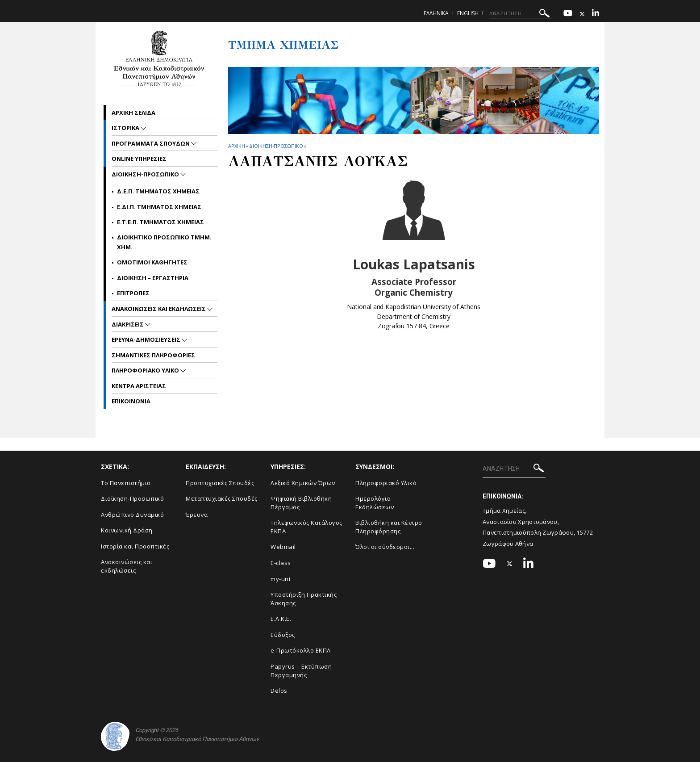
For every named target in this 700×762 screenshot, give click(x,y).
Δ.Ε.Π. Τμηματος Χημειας (158, 191)
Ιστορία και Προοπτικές (135, 546)
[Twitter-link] (582, 14)
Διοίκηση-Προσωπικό (132, 498)
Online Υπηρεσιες (139, 159)
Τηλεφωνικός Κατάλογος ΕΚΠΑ (306, 527)
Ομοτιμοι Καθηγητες (152, 262)
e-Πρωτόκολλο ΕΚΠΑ (301, 650)
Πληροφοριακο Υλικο (146, 370)
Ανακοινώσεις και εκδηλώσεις (127, 566)
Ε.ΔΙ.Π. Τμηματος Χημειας (159, 207)
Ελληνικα (436, 13)
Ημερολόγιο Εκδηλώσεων (375, 503)
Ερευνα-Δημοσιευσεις (147, 339)
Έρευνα (197, 515)
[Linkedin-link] (596, 14)
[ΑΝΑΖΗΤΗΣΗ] (521, 13)
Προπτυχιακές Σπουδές (220, 483)
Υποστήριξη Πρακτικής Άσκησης (304, 599)
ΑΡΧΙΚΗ (236, 146)
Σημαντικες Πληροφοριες (153, 355)
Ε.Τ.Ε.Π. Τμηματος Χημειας (160, 222)
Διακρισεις (128, 324)
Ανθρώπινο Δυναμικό (132, 515)
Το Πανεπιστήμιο (126, 483)
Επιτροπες (133, 293)
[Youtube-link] (568, 14)
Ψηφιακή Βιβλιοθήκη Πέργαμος (301, 503)
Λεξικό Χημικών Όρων (303, 483)
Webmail (283, 547)
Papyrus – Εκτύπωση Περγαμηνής (301, 671)
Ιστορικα (126, 128)
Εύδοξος (283, 635)
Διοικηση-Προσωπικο (276, 146)
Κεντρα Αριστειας (139, 386)
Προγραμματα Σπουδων (151, 143)
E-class (281, 563)
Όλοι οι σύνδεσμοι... (385, 547)
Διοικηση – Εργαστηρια (153, 278)
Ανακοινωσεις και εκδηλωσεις (159, 309)
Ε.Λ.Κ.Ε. (281, 619)
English (468, 13)
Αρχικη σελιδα (133, 113)
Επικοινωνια (131, 401)
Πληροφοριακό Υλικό (386, 483)
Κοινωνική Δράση (127, 530)
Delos (279, 691)
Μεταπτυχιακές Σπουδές (222, 498)
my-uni (280, 579)
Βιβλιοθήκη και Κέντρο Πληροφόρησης (389, 527)
